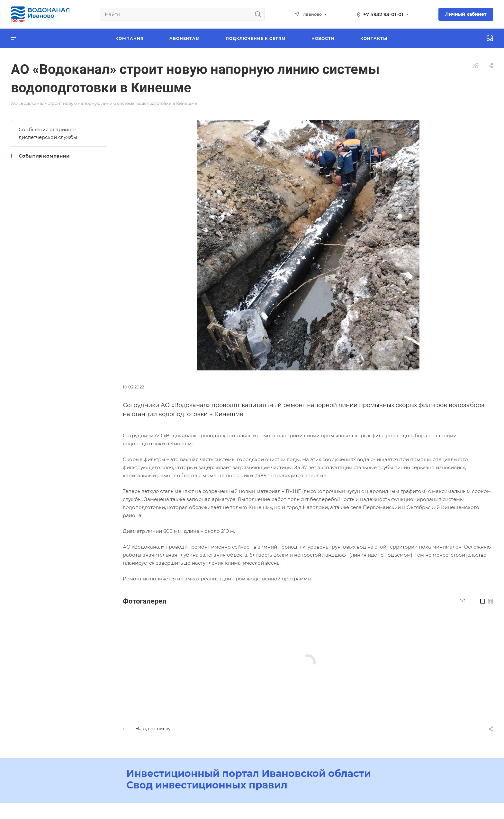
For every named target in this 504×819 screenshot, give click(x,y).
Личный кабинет (466, 14)
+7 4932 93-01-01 (383, 14)
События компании (44, 156)
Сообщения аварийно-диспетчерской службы (48, 133)
